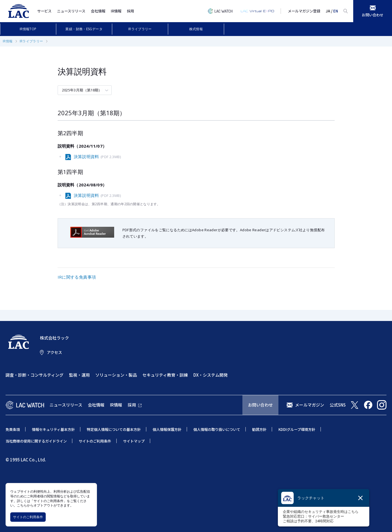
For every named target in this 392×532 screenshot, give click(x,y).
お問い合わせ (260, 405)
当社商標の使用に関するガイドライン (36, 441)
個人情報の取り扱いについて (217, 429)
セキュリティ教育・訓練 (165, 375)
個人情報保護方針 (167, 429)
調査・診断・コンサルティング (34, 375)
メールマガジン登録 (304, 11)
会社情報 (98, 11)
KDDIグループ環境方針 (297, 429)
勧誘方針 (259, 429)
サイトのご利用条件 (28, 517)
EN (336, 11)
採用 (130, 11)
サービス (44, 11)
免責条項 (13, 429)
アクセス (54, 352)
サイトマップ (134, 441)
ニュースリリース (71, 11)
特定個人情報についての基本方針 (114, 429)
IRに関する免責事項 (77, 277)
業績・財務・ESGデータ (84, 29)
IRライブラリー (140, 29)
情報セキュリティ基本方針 (53, 429)
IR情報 (116, 11)
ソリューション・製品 (116, 375)
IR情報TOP (28, 29)
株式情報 (196, 29)
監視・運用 (79, 375)
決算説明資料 (97, 157)
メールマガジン (310, 405)
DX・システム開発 (211, 375)
